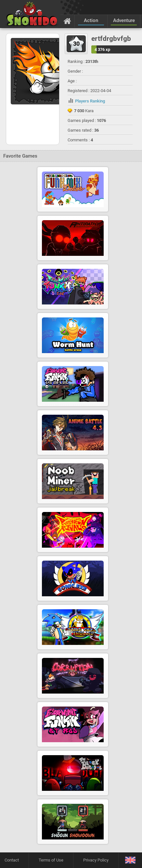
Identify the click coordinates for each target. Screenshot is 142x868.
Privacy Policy (96, 860)
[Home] (67, 21)
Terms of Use (51, 860)
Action (91, 20)
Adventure (124, 20)
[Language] (130, 860)
